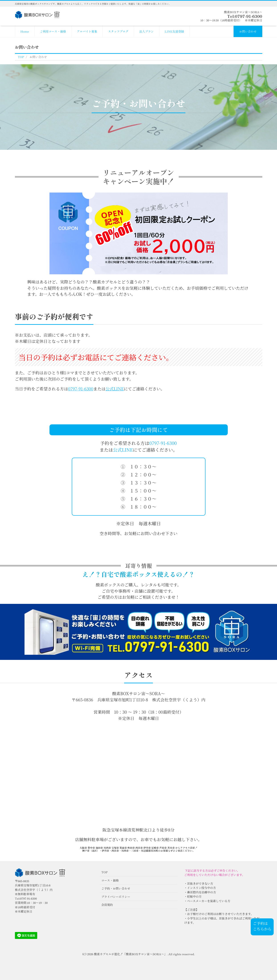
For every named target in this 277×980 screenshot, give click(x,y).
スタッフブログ (118, 31)
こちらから (262, 929)
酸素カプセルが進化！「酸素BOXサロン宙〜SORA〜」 (130, 954)
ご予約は (260, 923)
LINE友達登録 (174, 31)
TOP (105, 872)
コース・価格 (110, 880)
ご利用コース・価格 (53, 31)
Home (25, 31)
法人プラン (147, 31)
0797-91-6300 (81, 389)
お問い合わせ (248, 31)
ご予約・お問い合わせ (116, 888)
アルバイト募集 (87, 31)
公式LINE (115, 389)
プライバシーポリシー (116, 897)
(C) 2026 (88, 954)
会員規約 (107, 905)
